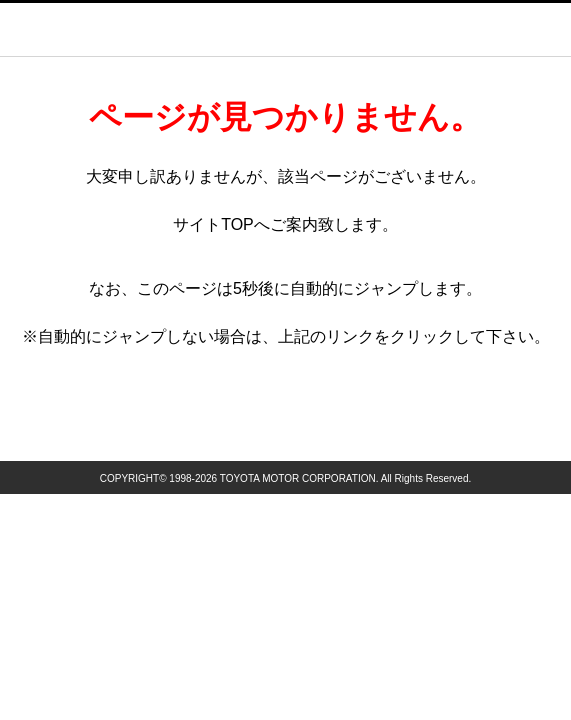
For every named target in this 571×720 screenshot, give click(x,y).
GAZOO (308, 28)
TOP (237, 224)
